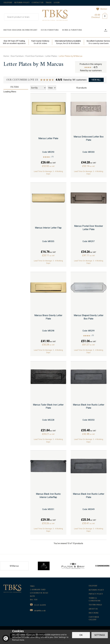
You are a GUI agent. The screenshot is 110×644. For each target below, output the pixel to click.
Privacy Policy (96, 594)
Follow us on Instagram (99, 3)
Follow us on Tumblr (106, 3)
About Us (93, 609)
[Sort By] (38, 88)
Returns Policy (96, 590)
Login (57, 3)
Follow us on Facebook (86, 3)
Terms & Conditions (95, 600)
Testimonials (95, 605)
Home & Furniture (72, 30)
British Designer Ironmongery (20, 30)
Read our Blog (93, 3)
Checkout (96, 17)
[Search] (18, 17)
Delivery (93, 586)
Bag (104, 16)
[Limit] (52, 88)
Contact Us (38, 3)
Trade (49, 3)
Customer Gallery (94, 619)
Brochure (94, 613)
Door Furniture (50, 30)
